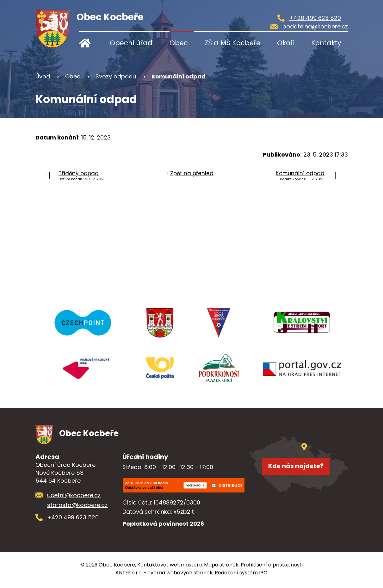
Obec (179, 43)
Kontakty (326, 43)
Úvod (89, 43)
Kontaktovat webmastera (170, 568)
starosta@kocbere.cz (77, 508)
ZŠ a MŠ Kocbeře (232, 43)
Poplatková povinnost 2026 (163, 526)
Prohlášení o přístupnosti (272, 568)
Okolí (286, 43)
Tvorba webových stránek (180, 576)
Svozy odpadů (116, 76)
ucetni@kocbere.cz (74, 498)
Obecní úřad (131, 43)
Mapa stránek (221, 568)
